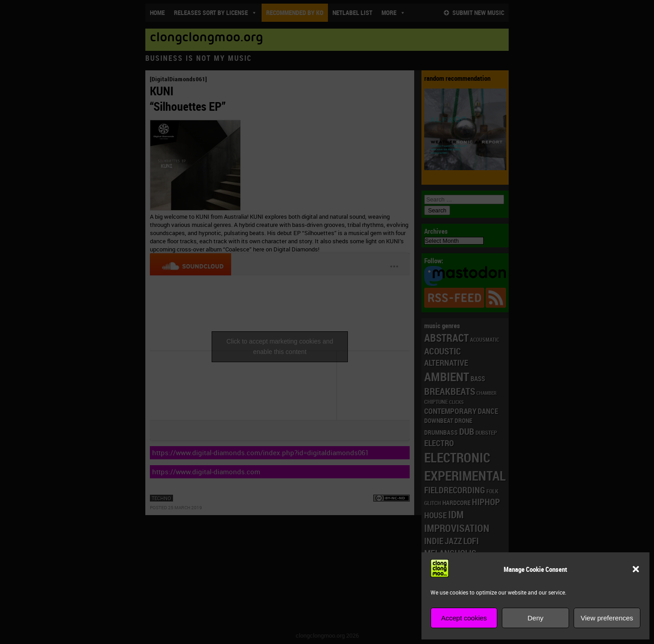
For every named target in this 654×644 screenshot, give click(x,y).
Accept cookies (464, 618)
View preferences (607, 618)
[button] (636, 569)
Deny (535, 618)
